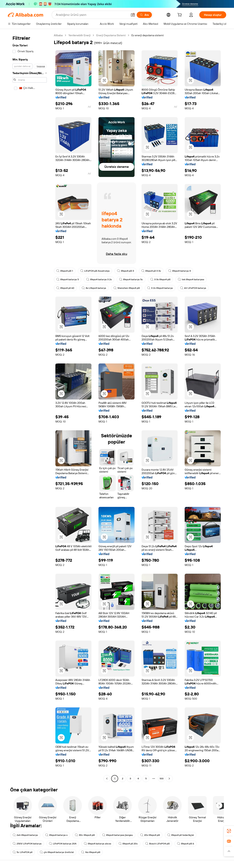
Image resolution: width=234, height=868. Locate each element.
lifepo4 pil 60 (65, 288)
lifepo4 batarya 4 (179, 271)
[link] (229, 831)
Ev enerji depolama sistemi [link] (148, 35)
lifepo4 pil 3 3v (151, 271)
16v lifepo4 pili (91, 852)
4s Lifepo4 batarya (94, 288)
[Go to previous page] (107, 779)
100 (162, 779)
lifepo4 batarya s (56, 835)
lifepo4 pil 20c (128, 844)
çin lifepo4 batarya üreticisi (57, 852)
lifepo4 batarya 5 (68, 279)
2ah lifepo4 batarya (25, 835)
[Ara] (144, 15)
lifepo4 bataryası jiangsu (117, 835)
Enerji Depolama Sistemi (111, 35)
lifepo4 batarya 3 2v (99, 279)
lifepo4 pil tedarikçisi (181, 835)
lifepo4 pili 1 (65, 271)
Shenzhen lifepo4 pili (127, 288)
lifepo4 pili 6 (186, 844)
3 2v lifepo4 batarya (160, 288)
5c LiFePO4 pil (23, 852)
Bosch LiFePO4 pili (157, 844)
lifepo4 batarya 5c (131, 279)
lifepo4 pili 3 (125, 271)
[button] (133, 15)
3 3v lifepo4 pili (160, 279)
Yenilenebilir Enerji (79, 35)
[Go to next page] (169, 779)
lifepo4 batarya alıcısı (97, 844)
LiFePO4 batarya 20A (63, 844)
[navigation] (30, 407)
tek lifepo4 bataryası (191, 279)
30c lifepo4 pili (85, 835)
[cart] (180, 15)
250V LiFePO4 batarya (27, 844)
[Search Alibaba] (92, 15)
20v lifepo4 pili (150, 835)
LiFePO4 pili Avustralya (95, 271)
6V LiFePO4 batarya (193, 288)
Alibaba (58, 35)
